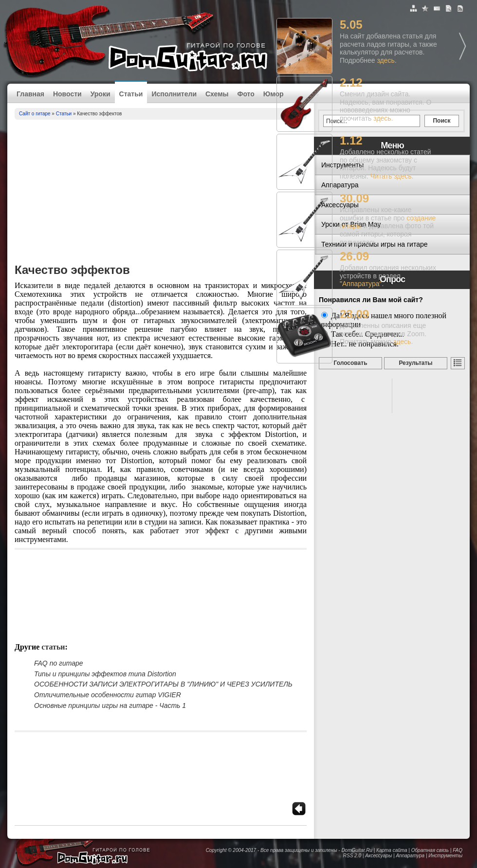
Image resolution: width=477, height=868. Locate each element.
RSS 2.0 (352, 856)
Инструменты (445, 856)
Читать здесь (391, 176)
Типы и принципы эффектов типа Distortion (105, 674)
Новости (67, 94)
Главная (30, 94)
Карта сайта (392, 850)
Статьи (131, 94)
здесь (386, 60)
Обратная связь (430, 850)
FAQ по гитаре (59, 663)
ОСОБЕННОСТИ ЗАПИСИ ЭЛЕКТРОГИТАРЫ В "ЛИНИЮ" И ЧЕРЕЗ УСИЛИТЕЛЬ (163, 684)
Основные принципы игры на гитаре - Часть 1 (110, 705)
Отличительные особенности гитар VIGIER (108, 695)
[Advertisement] (161, 193)
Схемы (217, 94)
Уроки (101, 94)
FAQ (458, 850)
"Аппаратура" (361, 284)
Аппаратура (410, 856)
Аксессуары (378, 856)
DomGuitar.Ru (357, 850)
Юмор (274, 94)
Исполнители (174, 94)
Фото (246, 94)
